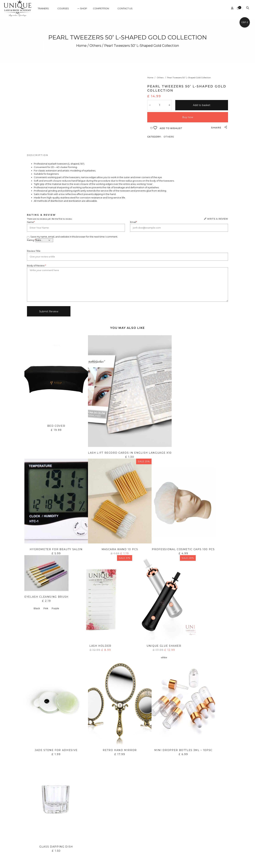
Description (38, 155)
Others (95, 46)
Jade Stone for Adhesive (56, 750)
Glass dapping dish (56, 847)
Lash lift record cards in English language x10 (130, 453)
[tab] (38, 155)
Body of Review (36, 266)
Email (134, 222)
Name (31, 222)
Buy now (188, 117)
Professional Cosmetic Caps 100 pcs (183, 549)
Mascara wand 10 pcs (120, 549)
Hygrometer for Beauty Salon (56, 549)
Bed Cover (56, 426)
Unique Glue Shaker (164, 646)
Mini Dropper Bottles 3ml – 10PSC (183, 750)
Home (81, 46)
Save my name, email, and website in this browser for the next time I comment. (74, 237)
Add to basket (202, 105)
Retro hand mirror (120, 750)
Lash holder (100, 646)
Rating (31, 240)
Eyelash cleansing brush (46, 597)
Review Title (34, 251)
